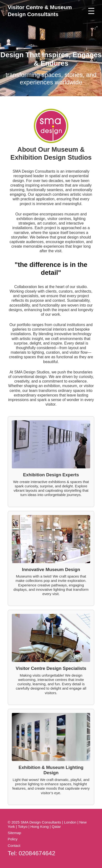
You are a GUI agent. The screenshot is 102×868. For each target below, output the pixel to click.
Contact (14, 846)
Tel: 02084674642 (31, 853)
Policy (13, 839)
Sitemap (14, 833)
